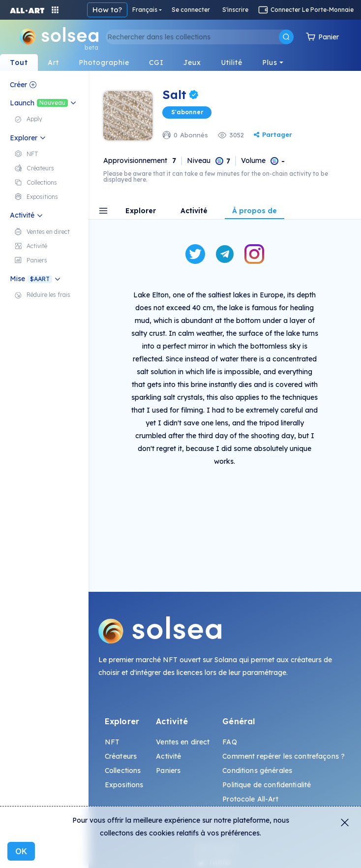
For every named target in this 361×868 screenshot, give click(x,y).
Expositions (124, 785)
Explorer (141, 211)
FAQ (229, 742)
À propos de (255, 211)
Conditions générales (257, 771)
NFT (112, 742)
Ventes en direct (183, 742)
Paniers (168, 771)
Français (145, 10)
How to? (107, 10)
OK (21, 851)
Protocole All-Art (250, 799)
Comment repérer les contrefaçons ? (284, 756)
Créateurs (121, 756)
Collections (123, 771)
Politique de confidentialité (267, 785)
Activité (194, 211)
